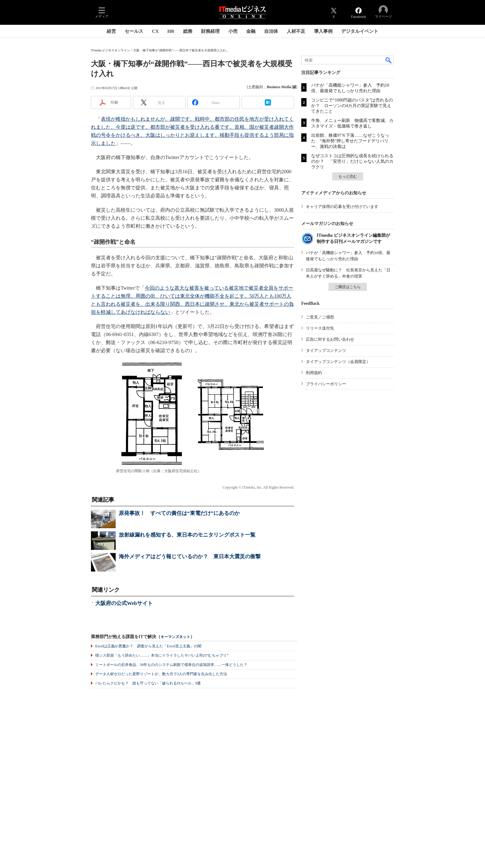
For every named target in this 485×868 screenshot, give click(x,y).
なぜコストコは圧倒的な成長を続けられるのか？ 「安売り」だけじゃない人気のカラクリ (352, 161)
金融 (251, 31)
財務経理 (210, 31)
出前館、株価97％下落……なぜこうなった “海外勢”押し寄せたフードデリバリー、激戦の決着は (350, 141)
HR (171, 31)
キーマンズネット (175, 637)
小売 (233, 31)
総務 (188, 31)
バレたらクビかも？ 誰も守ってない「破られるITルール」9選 (148, 683)
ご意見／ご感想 (320, 317)
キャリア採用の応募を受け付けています (342, 207)
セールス (134, 31)
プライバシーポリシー (326, 384)
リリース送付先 (320, 328)
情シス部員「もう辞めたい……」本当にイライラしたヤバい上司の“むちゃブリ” (162, 655)
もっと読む (348, 176)
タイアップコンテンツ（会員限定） (338, 362)
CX (155, 31)
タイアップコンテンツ (326, 350)
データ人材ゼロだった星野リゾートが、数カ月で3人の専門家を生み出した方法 (161, 674)
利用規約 (314, 373)
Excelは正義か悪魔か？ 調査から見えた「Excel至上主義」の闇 (148, 646)
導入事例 (323, 31)
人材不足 (296, 31)
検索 (389, 60)
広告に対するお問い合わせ (330, 339)
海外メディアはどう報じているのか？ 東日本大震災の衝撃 (190, 557)
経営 (111, 31)
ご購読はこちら (348, 287)
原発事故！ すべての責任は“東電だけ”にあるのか (179, 513)
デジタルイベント (360, 31)
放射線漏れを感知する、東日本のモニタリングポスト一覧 (187, 535)
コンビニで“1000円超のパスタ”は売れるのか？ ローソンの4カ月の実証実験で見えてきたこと (352, 106)
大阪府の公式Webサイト (124, 603)
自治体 (271, 31)
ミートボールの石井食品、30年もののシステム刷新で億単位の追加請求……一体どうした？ (171, 665)
